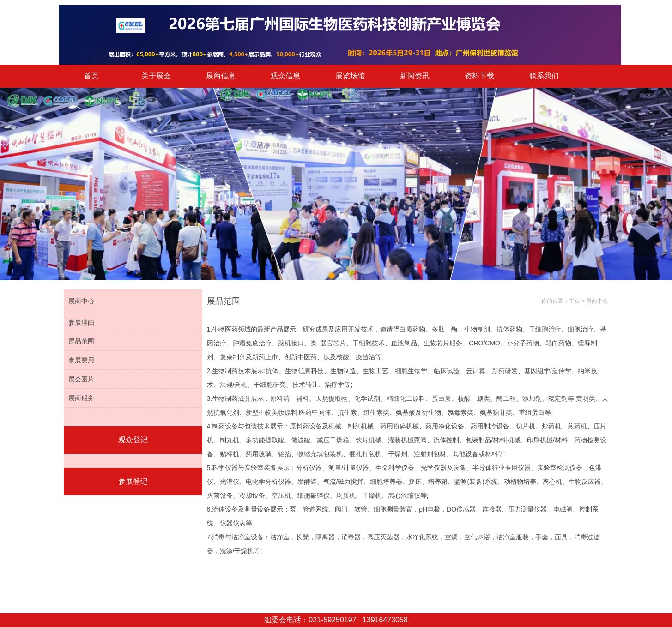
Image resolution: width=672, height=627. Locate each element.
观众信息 (285, 76)
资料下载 (479, 76)
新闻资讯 (415, 76)
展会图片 (81, 379)
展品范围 (81, 341)
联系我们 (544, 76)
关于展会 (156, 76)
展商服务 (81, 398)
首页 (91, 76)
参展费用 (81, 360)
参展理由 (81, 322)
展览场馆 (350, 76)
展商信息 (221, 76)
